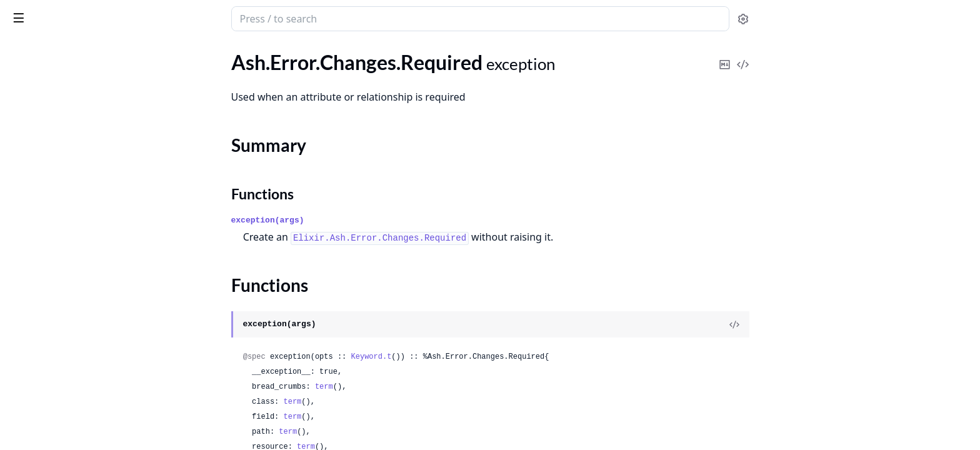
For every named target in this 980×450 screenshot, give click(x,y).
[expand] (175, 67)
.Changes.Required (49, 98)
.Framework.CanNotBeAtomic (74, 377)
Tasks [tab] (142, 53)
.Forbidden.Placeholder (58, 310)
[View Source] (828, 324)
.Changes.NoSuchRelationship (73, 82)
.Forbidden (32, 192)
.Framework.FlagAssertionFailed (78, 394)
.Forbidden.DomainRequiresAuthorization (89, 242)
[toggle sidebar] (171, 17)
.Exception (31, 175)
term (418, 387)
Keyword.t (465, 357)
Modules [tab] (80, 53)
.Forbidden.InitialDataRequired (76, 276)
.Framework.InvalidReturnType (75, 411)
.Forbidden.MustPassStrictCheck (79, 293)
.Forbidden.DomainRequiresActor (81, 225)
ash (53, 14)
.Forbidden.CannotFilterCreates (77, 208)
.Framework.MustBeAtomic (68, 428)
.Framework (34, 343)
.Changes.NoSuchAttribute (67, 65)
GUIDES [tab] (25, 53)
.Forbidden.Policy (46, 327)
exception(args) (362, 220)
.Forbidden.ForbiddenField (66, 259)
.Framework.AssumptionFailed (75, 360)
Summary (42, 120)
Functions (43, 135)
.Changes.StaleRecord (55, 158)
